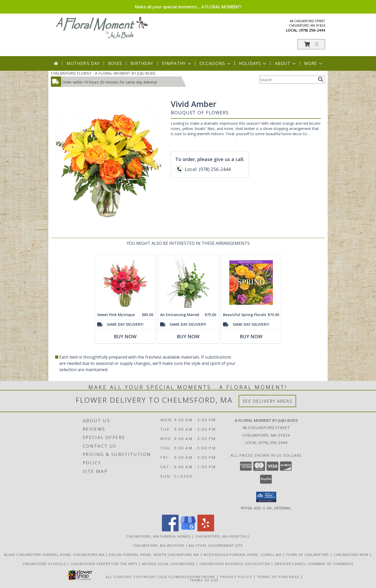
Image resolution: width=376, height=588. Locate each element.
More (314, 63)
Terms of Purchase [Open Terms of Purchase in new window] (278, 577)
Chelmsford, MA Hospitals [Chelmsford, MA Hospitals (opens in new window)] (222, 536)
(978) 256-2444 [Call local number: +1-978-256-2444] (312, 30)
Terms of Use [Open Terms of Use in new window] (204, 580)
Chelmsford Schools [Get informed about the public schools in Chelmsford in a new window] (45, 563)
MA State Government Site (216, 545)
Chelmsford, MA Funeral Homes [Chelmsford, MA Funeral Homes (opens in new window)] (159, 536)
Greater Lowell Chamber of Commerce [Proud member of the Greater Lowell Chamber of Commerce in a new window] (314, 563)
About (286, 63)
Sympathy (177, 63)
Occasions (215, 63)
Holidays (253, 63)
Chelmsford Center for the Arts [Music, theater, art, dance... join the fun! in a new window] (105, 563)
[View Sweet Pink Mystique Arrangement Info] (125, 283)
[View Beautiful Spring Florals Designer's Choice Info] (251, 283)
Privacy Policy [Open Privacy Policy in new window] (236, 577)
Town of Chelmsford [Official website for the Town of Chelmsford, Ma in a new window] (308, 554)
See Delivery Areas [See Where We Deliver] (268, 401)
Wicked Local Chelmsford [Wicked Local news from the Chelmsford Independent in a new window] (169, 563)
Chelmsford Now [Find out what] (352, 554)
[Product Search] (287, 80)
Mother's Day (83, 63)
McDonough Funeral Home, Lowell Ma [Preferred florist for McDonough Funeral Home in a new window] (243, 554)
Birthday (142, 63)
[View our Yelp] (206, 530)
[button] (311, 44)
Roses (115, 63)
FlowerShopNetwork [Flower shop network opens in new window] (192, 577)
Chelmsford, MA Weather (159, 545)
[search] (321, 79)
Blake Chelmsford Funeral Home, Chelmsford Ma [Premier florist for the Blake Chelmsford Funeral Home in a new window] (55, 554)
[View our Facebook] (170, 530)
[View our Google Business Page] (188, 530)
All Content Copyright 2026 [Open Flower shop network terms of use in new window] (136, 577)
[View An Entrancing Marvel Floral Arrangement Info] (188, 283)
